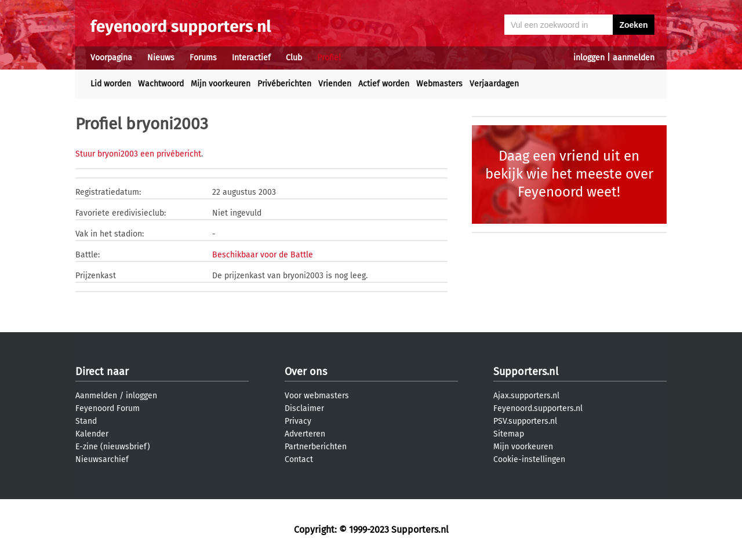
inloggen (589, 58)
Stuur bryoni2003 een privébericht (138, 154)
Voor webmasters (317, 396)
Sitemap (509, 434)
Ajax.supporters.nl (526, 396)
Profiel (329, 58)
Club (294, 58)
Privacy (298, 421)
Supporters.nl (526, 372)
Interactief (251, 58)
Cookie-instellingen (529, 459)
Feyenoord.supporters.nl (538, 408)
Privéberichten (284, 84)
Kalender (92, 434)
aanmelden (634, 58)
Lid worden (111, 84)
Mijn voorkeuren (221, 84)
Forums (203, 58)
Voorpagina (111, 58)
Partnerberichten (316, 447)
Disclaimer (304, 408)
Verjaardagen (494, 84)
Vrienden (335, 84)
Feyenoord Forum (108, 408)
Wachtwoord (161, 84)
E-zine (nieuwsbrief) (113, 447)
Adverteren (305, 434)
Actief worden (384, 84)
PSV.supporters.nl (525, 421)
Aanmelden (96, 396)
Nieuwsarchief (102, 459)
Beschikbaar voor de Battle (263, 255)
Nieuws (161, 58)
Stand (86, 421)
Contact (299, 459)
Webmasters (439, 84)
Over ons (306, 372)
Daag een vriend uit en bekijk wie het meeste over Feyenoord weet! (569, 174)
